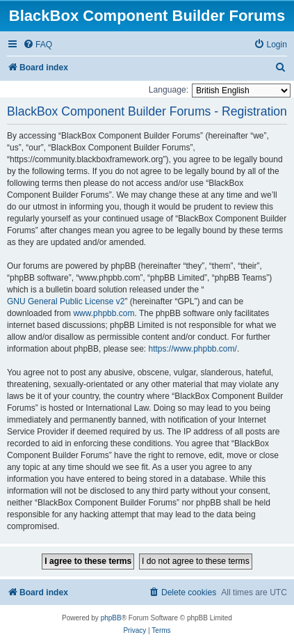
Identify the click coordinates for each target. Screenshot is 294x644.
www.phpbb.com (104, 313)
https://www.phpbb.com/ (192, 349)
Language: (169, 90)
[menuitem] (38, 45)
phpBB (111, 618)
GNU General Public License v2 (66, 301)
